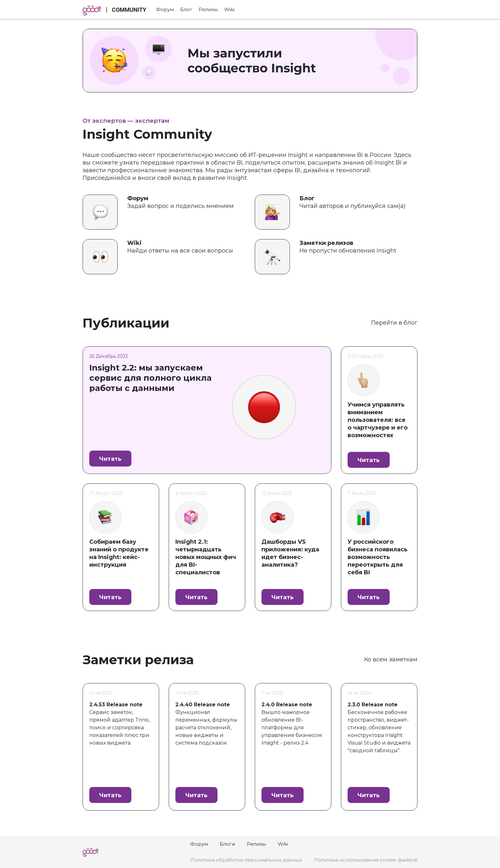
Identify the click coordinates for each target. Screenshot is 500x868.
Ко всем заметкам (391, 659)
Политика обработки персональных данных (246, 860)
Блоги (227, 844)
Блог (186, 9)
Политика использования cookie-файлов (366, 860)
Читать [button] (110, 459)
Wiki (229, 9)
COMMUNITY (129, 10)
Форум (165, 9)
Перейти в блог (394, 323)
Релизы (208, 9)
